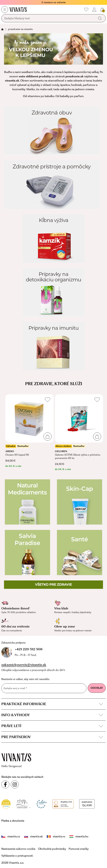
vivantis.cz (10, 836)
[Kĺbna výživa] (53, 239)
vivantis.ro (47, 836)
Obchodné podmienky (52, 848)
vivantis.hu (66, 836)
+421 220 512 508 (18, 649)
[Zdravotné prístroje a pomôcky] (53, 185)
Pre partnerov (52, 736)
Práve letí (52, 725)
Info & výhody (52, 714)
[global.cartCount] (102, 10)
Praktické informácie (52, 703)
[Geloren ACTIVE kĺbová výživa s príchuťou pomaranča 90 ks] (79, 433)
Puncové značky (79, 848)
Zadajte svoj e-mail (15, 687)
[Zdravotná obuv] (53, 131)
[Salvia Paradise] (27, 553)
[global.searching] (49, 18)
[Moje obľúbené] (86, 10)
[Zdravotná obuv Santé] (80, 553)
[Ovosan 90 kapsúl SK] (29, 431)
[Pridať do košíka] (48, 437)
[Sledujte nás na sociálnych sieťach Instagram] (15, 784)
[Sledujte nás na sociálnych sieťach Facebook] (5, 784)
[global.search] (100, 18)
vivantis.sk (28, 836)
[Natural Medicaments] (27, 502)
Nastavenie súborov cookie (18, 848)
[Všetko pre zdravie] (53, 585)
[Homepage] (18, 10)
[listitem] (29, 431)
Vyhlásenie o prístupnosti (17, 855)
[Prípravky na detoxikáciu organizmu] (53, 292)
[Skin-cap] (80, 502)
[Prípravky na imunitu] (53, 346)
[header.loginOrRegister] (94, 10)
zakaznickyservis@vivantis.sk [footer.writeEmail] (24, 664)
